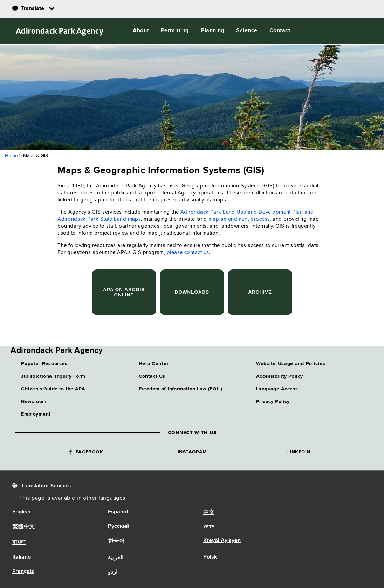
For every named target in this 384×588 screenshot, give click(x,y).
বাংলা (19, 542)
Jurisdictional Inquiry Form (53, 376)
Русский (119, 526)
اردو (113, 572)
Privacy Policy (273, 402)
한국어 (116, 541)
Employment (36, 414)
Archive (260, 292)
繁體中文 (23, 527)
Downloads (192, 292)
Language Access (277, 389)
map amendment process (239, 219)
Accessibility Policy (279, 376)
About (141, 31)
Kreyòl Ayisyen (222, 541)
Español (118, 512)
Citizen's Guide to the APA (53, 389)
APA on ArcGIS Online (124, 292)
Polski (211, 557)
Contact (280, 31)
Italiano (22, 557)
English (21, 512)
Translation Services (46, 486)
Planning (212, 31)
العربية (116, 558)
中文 (209, 513)
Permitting (175, 31)
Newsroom (34, 402)
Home (11, 156)
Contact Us (152, 376)
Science (247, 31)
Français (23, 572)
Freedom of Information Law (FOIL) (181, 389)
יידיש (209, 527)
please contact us (188, 252)
